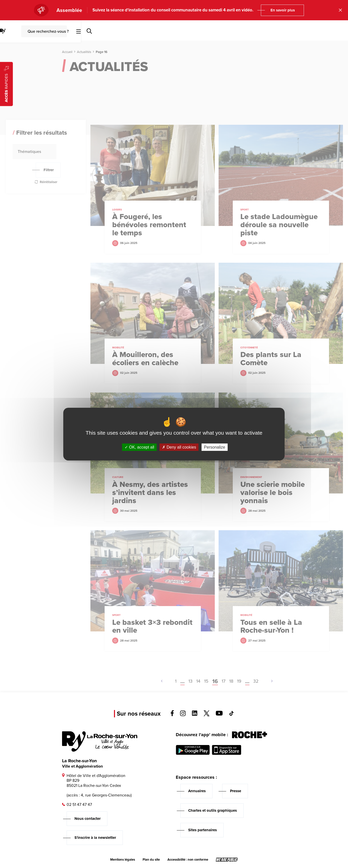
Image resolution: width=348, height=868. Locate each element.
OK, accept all (139, 447)
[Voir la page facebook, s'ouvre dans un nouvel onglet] (172, 715)
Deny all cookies (179, 447)
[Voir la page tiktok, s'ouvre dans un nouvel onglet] (231, 714)
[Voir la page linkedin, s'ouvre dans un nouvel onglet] (195, 714)
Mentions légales (123, 860)
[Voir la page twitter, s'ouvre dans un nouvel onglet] (207, 715)
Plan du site (151, 860)
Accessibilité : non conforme (188, 860)
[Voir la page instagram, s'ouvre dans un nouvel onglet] (183, 715)
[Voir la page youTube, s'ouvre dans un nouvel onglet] (219, 714)
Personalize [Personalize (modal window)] (215, 447)
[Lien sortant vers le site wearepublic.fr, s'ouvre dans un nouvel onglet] (227, 860)
